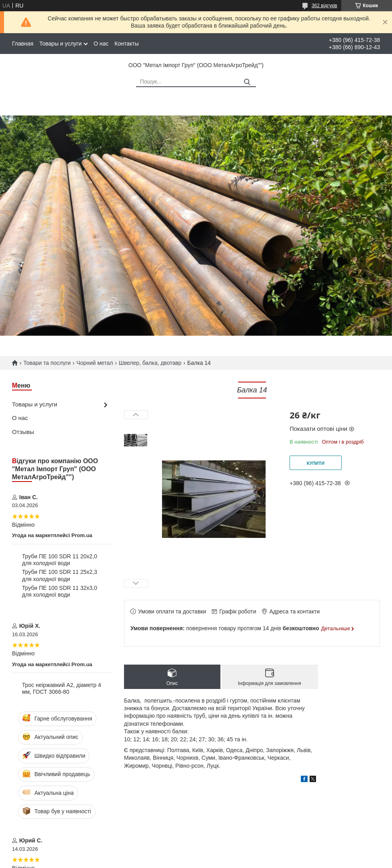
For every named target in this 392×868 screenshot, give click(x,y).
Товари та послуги (47, 363)
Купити (316, 463)
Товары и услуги (60, 44)
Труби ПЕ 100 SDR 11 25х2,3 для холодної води (60, 575)
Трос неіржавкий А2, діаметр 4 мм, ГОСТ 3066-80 (62, 689)
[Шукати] (247, 82)
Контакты (126, 44)
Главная (23, 44)
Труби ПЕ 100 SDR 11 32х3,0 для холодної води (60, 591)
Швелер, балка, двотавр (150, 363)
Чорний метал (95, 363)
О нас (101, 44)
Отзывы (23, 432)
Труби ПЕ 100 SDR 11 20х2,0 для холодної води (60, 560)
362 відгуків (324, 6)
